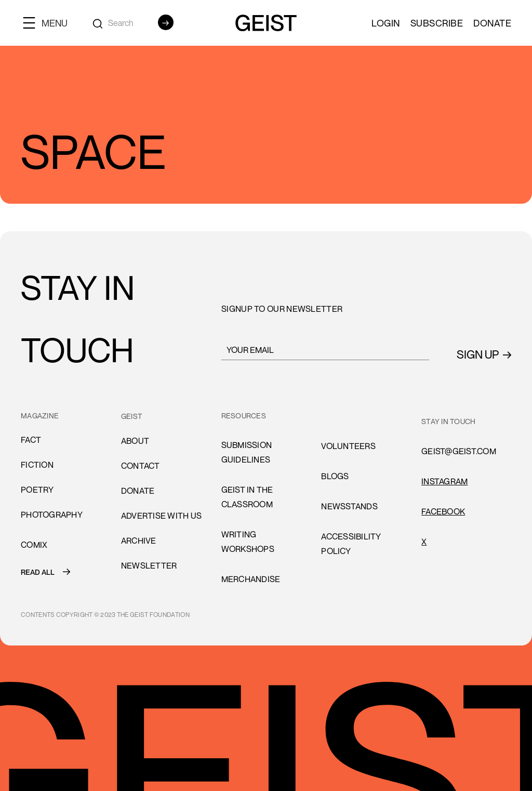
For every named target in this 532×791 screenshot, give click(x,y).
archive (139, 540)
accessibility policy (351, 544)
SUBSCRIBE (437, 23)
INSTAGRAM (444, 481)
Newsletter (149, 565)
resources (244, 416)
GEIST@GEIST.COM (459, 451)
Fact (31, 440)
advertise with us (161, 516)
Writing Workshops (248, 542)
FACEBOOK (443, 511)
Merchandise (251, 579)
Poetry (37, 490)
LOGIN (386, 23)
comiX (34, 545)
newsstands (349, 506)
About (135, 441)
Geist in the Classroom (247, 497)
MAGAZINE (40, 416)
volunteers (348, 446)
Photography (52, 515)
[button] (49, 23)
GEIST (132, 416)
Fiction (37, 465)
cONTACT (141, 466)
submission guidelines (247, 452)
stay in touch (448, 421)
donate (138, 491)
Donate (492, 23)
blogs (335, 476)
